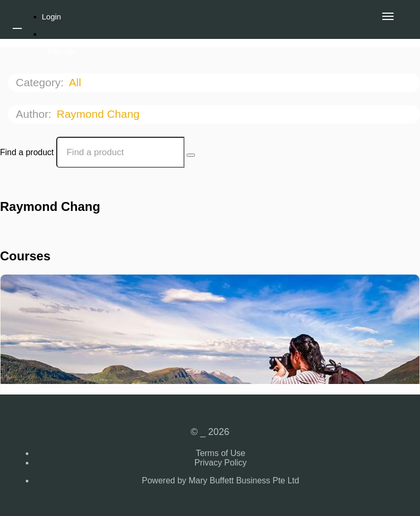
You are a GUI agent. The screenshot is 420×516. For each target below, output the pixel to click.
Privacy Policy (221, 463)
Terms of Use (220, 453)
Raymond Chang (100, 114)
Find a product (27, 152)
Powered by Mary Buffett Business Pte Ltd (221, 480)
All (76, 82)
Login (52, 17)
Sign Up (61, 51)
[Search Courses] (191, 155)
